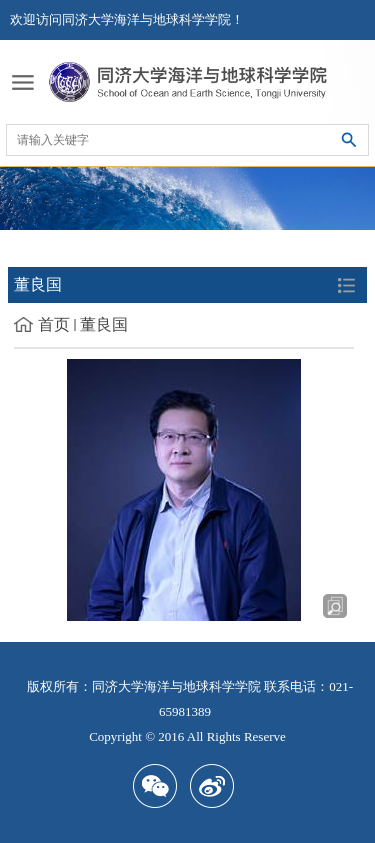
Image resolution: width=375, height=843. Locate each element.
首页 (54, 324)
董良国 (104, 324)
